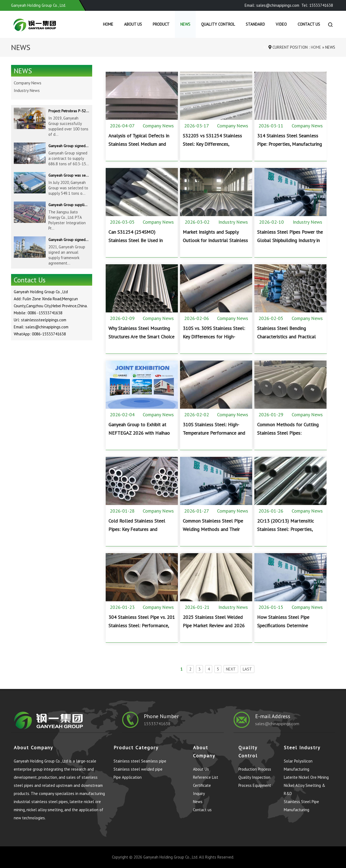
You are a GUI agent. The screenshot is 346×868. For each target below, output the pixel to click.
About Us (133, 24)
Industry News (233, 222)
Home (108, 24)
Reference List (206, 777)
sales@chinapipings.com (277, 724)
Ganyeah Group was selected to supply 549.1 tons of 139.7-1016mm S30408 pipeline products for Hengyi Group (69, 175)
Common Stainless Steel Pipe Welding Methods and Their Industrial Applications (213, 529)
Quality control (218, 24)
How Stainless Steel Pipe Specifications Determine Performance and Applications (288, 626)
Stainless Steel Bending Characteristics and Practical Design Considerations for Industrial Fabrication (286, 341)
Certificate (202, 785)
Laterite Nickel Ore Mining (306, 777)
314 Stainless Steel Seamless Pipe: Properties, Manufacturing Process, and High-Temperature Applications (290, 148)
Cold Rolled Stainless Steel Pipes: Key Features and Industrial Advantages (137, 529)
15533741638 (157, 724)
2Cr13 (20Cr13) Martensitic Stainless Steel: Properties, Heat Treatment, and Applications (285, 533)
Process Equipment (255, 785)
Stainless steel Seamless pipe (140, 761)
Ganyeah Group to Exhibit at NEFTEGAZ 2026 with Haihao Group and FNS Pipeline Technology (139, 437)
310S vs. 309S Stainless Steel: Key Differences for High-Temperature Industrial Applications (214, 341)
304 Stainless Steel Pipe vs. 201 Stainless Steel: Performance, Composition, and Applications (142, 626)
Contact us (309, 24)
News (185, 24)
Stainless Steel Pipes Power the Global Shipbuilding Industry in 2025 (290, 240)
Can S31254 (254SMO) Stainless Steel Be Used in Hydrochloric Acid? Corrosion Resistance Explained (138, 245)
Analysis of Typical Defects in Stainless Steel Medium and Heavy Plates (139, 144)
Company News (158, 126)
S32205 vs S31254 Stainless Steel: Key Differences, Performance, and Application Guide (213, 148)
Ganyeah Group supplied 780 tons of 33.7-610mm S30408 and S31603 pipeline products (69, 205)
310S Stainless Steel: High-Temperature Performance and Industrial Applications (214, 433)
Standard (255, 24)
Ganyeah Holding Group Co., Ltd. (171, 857)
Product (161, 24)
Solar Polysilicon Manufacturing (298, 765)
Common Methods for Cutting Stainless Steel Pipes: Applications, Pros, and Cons (288, 433)
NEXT (231, 669)
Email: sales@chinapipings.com (272, 5)
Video (281, 24)
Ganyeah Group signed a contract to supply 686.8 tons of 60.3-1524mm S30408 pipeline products (69, 146)
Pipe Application (128, 777)
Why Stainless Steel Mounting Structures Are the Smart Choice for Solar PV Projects (141, 337)
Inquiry (199, 793)
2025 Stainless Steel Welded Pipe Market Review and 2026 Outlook (214, 626)
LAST (247, 669)
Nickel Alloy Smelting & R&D (305, 789)
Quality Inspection (254, 777)
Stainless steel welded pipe (138, 769)
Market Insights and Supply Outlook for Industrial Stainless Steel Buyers (215, 240)
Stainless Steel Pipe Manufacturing (301, 806)
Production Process (255, 769)
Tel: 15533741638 (317, 5)
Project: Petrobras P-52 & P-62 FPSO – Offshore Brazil (69, 111)
